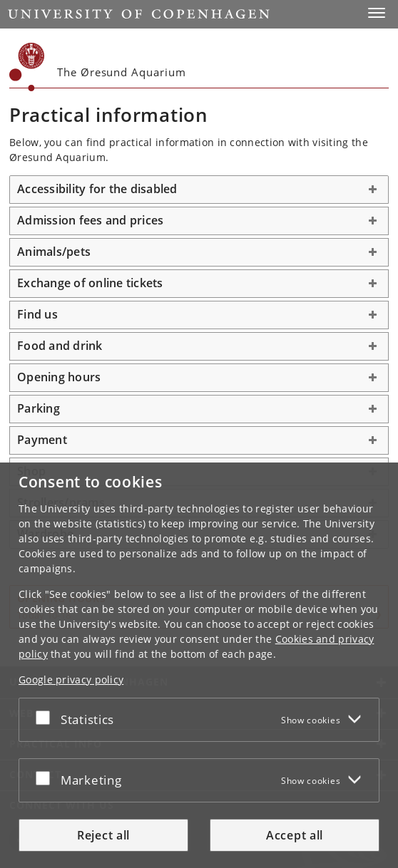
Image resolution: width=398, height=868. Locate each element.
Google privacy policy (71, 680)
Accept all (295, 835)
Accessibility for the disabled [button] (97, 189)
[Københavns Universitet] (27, 67)
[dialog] (199, 665)
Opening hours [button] (59, 377)
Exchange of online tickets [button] (90, 283)
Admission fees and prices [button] (90, 220)
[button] (377, 13)
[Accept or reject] (46, 717)
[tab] (199, 190)
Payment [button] (42, 440)
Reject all (103, 835)
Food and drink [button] (60, 346)
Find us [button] (37, 314)
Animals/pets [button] (54, 252)
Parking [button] (39, 408)
